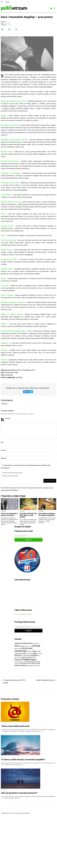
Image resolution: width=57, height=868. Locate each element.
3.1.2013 (9, 22)
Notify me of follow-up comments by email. (13, 473)
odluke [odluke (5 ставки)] (19, 657)
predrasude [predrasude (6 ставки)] (17, 662)
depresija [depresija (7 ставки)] (22, 646)
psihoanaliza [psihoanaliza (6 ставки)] (24, 662)
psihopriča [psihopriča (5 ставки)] (17, 664)
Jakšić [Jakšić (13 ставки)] (34, 651)
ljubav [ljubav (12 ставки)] (35, 653)
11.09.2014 (4, 724)
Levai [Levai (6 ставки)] (28, 654)
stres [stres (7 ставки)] (31, 666)
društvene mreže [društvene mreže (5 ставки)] (28, 646)
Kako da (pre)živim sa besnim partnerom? (19, 793)
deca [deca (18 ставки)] (17, 646)
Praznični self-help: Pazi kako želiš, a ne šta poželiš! (28, 515)
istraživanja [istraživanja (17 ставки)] (27, 648)
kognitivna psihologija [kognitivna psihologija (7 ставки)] (20, 654)
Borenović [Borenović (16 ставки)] (28, 643)
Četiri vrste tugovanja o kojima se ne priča (9, 514)
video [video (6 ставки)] (39, 666)
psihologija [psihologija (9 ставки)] (31, 662)
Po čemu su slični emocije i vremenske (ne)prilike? (23, 760)
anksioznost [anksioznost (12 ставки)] (19, 643)
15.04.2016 (4, 791)
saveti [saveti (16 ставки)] (17, 665)
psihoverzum (7, 23)
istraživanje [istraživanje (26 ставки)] (21, 651)
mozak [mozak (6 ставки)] (23, 655)
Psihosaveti (9, 25)
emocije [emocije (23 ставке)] (36, 646)
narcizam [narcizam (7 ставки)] (28, 655)
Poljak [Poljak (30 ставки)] (26, 659)
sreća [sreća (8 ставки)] (28, 666)
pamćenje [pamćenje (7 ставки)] (23, 657)
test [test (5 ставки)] (36, 666)
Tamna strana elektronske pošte (15, 726)
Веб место (4, 458)
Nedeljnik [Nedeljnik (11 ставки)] (34, 655)
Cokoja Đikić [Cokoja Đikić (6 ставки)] (36, 644)
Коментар (8, 418)
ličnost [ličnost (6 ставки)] (31, 654)
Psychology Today (12, 373)
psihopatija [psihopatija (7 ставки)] (37, 662)
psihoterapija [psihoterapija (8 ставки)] (23, 663)
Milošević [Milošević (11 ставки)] (18, 655)
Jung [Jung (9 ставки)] (39, 651)
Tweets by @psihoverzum (23, 614)
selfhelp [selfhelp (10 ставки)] (23, 666)
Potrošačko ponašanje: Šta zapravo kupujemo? (47, 514)
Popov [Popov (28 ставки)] (33, 659)
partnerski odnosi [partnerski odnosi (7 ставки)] (31, 657)
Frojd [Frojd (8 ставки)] (20, 649)
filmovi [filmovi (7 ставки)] (16, 649)
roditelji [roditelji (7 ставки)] (29, 663)
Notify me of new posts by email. (11, 476)
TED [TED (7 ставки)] (34, 666)
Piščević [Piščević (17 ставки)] (18, 660)
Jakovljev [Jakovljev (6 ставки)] (29, 651)
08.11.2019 (4, 757)
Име (2, 442)
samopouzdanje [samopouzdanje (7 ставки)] (36, 663)
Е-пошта (4, 450)
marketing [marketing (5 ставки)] (40, 654)
